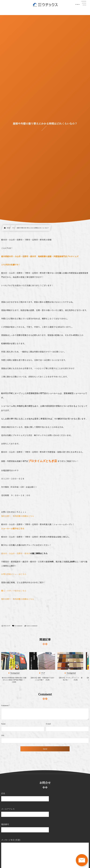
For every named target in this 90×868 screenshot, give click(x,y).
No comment (18, 626)
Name (3, 724)
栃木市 (4, 553)
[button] (84, 3)
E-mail (48, 724)
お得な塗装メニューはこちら (14, 574)
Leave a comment (32, 626)
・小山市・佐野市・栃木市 (19, 553)
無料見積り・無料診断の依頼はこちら (18, 516)
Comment (5, 705)
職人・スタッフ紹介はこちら (14, 591)
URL (3, 735)
